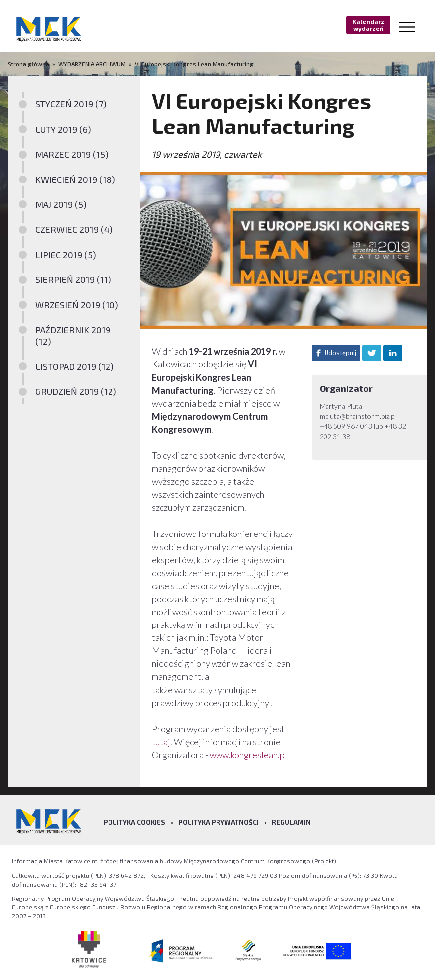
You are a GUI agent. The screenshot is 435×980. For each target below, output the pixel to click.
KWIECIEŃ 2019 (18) (75, 179)
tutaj (161, 742)
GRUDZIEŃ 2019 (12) (76, 391)
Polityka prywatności (218, 822)
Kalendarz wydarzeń (368, 25)
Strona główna (29, 64)
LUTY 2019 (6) (63, 129)
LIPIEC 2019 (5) (66, 255)
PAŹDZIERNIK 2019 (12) (73, 335)
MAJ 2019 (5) (61, 204)
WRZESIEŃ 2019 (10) (77, 305)
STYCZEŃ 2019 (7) (71, 104)
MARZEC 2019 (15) (72, 154)
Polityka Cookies (134, 822)
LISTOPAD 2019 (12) (75, 366)
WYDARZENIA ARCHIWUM (92, 64)
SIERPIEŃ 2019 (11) (73, 279)
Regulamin (291, 822)
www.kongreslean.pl (248, 755)
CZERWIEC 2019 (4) (74, 229)
